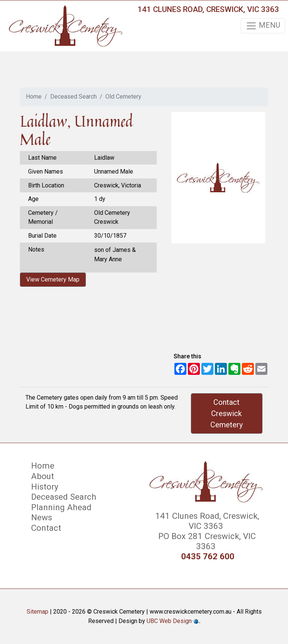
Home (34, 97)
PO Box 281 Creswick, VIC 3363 (206, 541)
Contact (46, 528)
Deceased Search (73, 97)
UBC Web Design (169, 621)
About (43, 476)
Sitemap (37, 612)
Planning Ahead (61, 507)
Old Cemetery (123, 97)
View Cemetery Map (53, 279)
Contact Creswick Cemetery (226, 413)
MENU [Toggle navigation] (263, 26)
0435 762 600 (208, 556)
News (42, 517)
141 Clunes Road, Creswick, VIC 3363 (208, 9)
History (45, 487)
